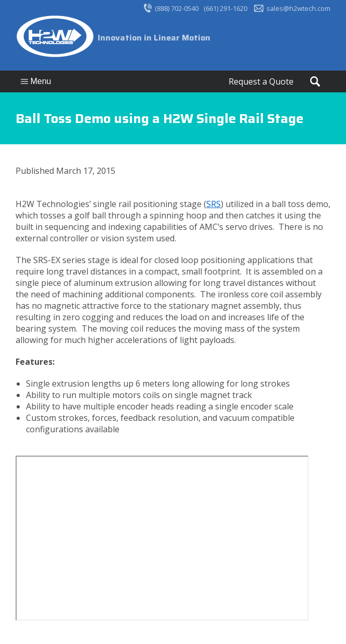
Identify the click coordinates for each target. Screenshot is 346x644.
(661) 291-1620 (225, 8)
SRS (214, 204)
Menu (36, 81)
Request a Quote (261, 81)
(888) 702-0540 (177, 8)
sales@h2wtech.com (298, 8)
